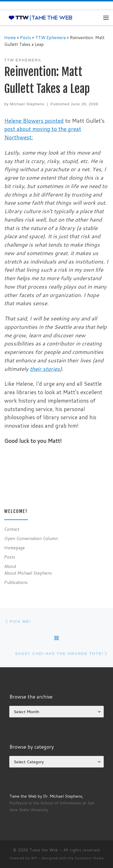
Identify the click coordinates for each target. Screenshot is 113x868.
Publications (16, 582)
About (10, 566)
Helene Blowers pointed (34, 121)
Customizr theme (89, 858)
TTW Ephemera (50, 37)
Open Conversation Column (31, 538)
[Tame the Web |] (40, 17)
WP (34, 858)
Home (10, 37)
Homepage (15, 548)
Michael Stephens (27, 104)
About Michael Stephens (28, 573)
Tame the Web (44, 850)
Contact (12, 529)
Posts (26, 37)
